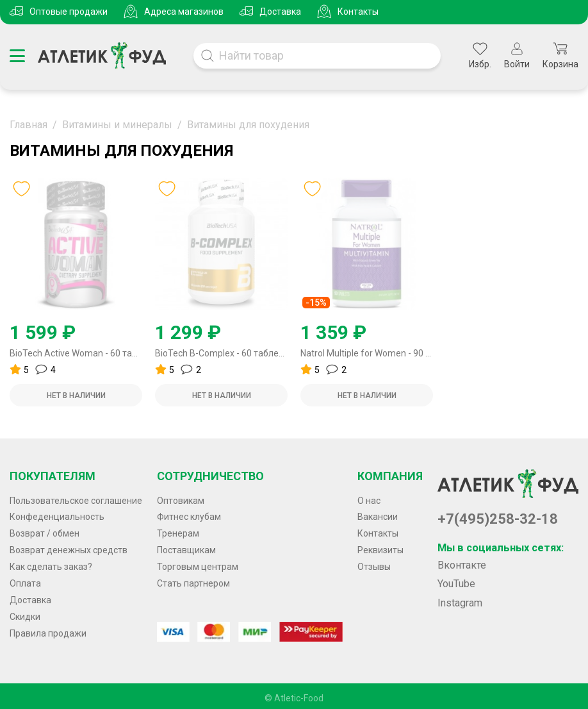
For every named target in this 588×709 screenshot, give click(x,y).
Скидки (25, 617)
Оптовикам (181, 501)
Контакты (358, 12)
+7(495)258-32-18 (498, 519)
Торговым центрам (198, 567)
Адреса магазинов (184, 12)
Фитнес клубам (189, 517)
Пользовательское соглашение (76, 501)
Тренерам (178, 533)
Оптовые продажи (69, 12)
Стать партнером (193, 583)
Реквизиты (380, 550)
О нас (369, 501)
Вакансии (378, 517)
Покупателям (53, 476)
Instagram (460, 603)
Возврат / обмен (45, 533)
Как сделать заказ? (51, 567)
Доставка (280, 12)
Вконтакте (462, 565)
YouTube (456, 584)
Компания (390, 476)
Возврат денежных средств (69, 550)
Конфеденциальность (57, 517)
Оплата (25, 583)
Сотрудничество (210, 476)
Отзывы (374, 567)
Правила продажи (48, 633)
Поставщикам (186, 550)
